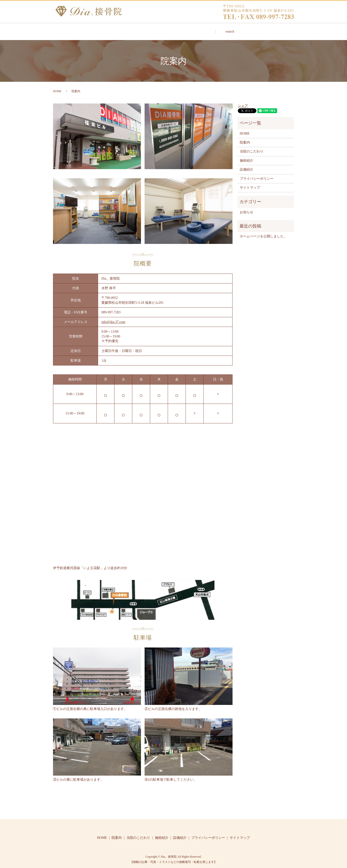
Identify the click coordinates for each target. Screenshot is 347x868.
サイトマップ (250, 183)
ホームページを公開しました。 (263, 232)
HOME (92, 29)
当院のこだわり (160, 29)
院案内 (123, 29)
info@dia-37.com (113, 317)
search (264, 29)
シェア (243, 101)
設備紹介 (233, 29)
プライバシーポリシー (257, 174)
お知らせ (247, 208)
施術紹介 (199, 29)
